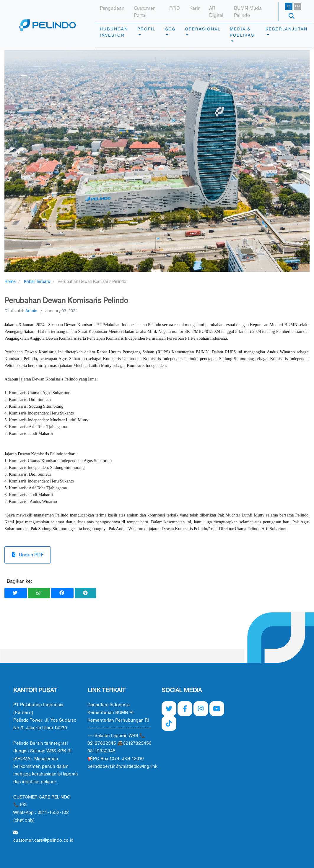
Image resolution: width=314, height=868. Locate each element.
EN (297, 6)
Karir (195, 8)
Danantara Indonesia (109, 705)
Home (10, 282)
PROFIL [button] (146, 29)
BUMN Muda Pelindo (248, 12)
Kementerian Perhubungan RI (118, 720)
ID (289, 6)
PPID (175, 8)
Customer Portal (144, 12)
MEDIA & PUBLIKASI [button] (243, 32)
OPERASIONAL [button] (203, 29)
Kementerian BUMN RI (110, 713)
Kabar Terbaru (37, 282)
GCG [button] (170, 29)
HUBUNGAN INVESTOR (114, 32)
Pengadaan (112, 8)
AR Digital (216, 12)
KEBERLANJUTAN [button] (287, 29)
